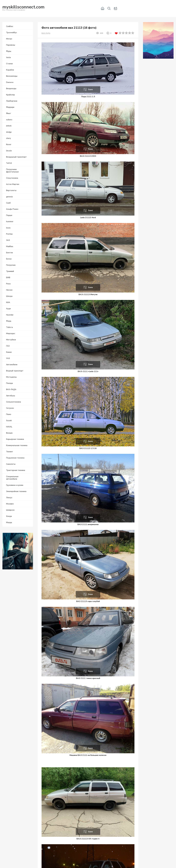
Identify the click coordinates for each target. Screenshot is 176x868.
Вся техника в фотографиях (23, 8)
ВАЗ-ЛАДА (46, 33)
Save (90, 89)
